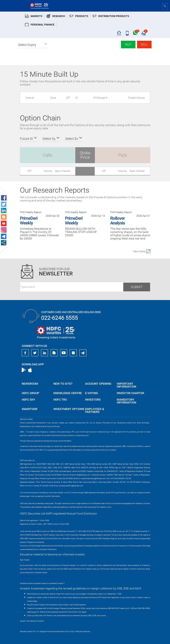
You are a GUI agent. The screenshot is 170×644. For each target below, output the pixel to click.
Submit (137, 287)
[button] (33, 45)
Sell (144, 44)
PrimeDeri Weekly (29, 221)
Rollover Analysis (118, 221)
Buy (128, 44)
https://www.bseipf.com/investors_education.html (38, 576)
